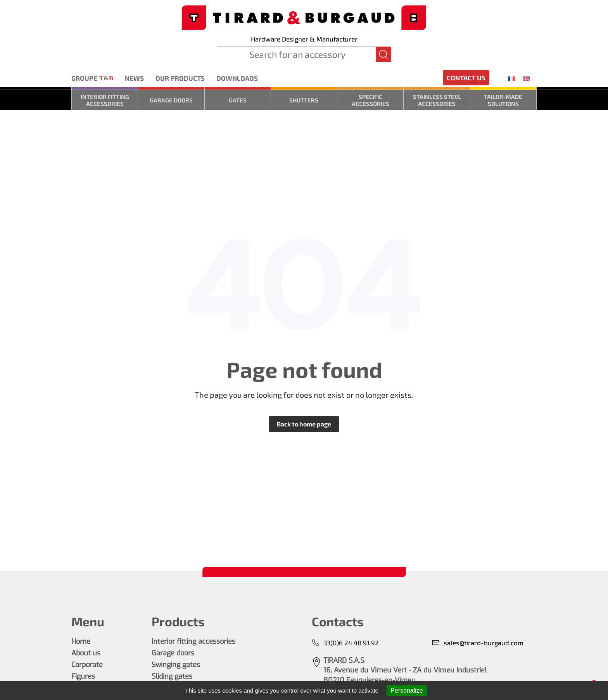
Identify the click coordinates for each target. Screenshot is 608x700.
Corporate (87, 665)
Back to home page (304, 424)
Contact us (466, 78)
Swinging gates (176, 665)
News (134, 78)
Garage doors (171, 100)
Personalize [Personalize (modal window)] (407, 690)
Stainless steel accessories (437, 100)
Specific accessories (370, 100)
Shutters (304, 100)
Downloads (237, 78)
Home (81, 641)
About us (86, 653)
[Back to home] (304, 17)
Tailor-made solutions (503, 100)
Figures (83, 676)
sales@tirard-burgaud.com (478, 643)
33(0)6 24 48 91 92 (345, 643)
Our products (180, 78)
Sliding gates (172, 676)
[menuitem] (511, 78)
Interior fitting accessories (105, 100)
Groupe (92, 78)
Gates (238, 100)
